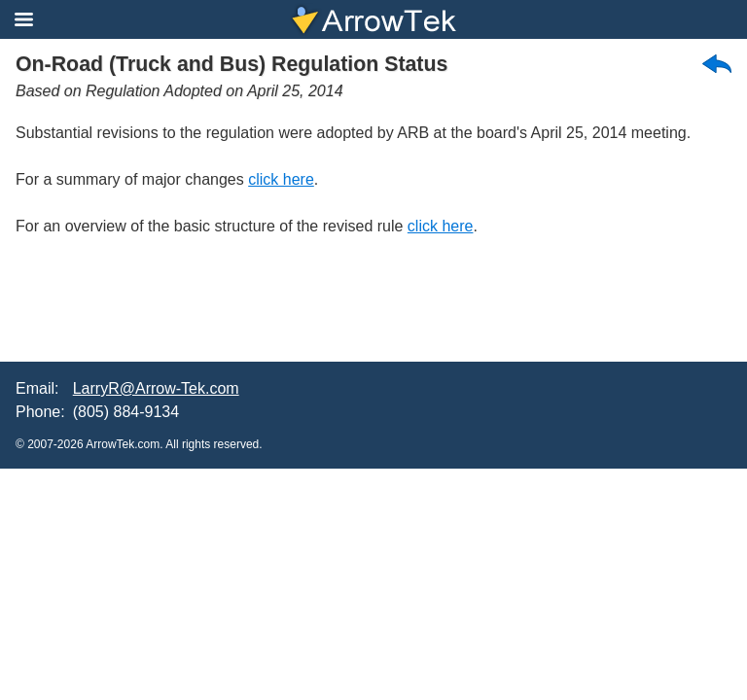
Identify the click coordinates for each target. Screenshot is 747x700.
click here (281, 179)
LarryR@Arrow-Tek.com (156, 388)
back (717, 64)
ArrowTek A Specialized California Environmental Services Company (374, 19)
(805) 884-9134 (126, 412)
